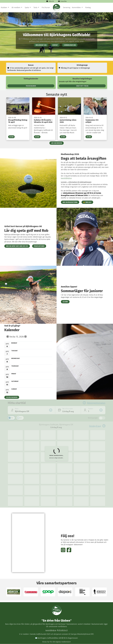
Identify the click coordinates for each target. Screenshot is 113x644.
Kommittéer (76, 7)
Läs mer (11, 137)
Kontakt (55, 45)
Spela (27, 7)
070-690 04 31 (63, 630)
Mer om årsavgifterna (70, 202)
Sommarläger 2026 (70, 45)
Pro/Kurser (46, 7)
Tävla (35, 7)
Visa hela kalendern (12, 397)
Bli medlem (16, 7)
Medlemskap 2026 (41, 45)
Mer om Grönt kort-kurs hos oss (17, 246)
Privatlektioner (39, 246)
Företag (88, 7)
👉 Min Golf (87, 202)
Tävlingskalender (31, 86)
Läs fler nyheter (57, 143)
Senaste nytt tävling (82, 86)
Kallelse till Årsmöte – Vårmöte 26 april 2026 (43, 121)
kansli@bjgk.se (66, 178)
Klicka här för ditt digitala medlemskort (56, 642)
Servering (67, 7)
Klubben (4, 7)
